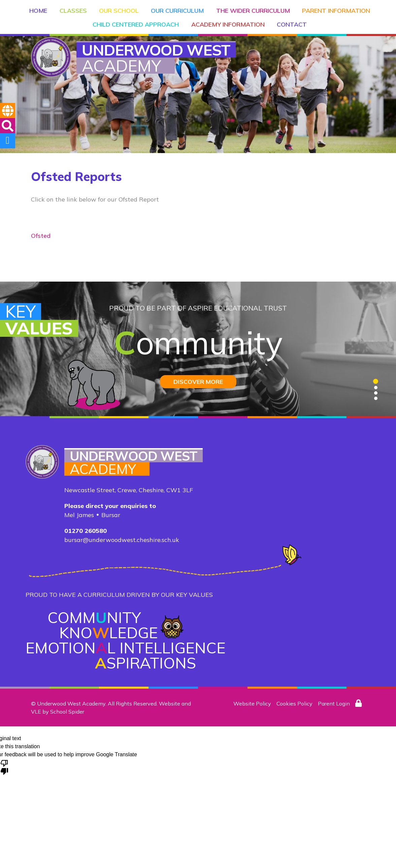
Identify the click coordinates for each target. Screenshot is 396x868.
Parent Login (334, 703)
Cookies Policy (294, 703)
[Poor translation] (4, 767)
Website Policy (252, 703)
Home (40, 9)
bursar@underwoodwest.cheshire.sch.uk (122, 540)
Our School (119, 9)
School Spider (67, 712)
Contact (291, 21)
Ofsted (41, 236)
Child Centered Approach (136, 21)
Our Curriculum (177, 9)
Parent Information (334, 9)
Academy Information (228, 21)
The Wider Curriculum (251, 9)
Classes (74, 9)
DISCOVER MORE (198, 382)
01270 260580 (86, 531)
